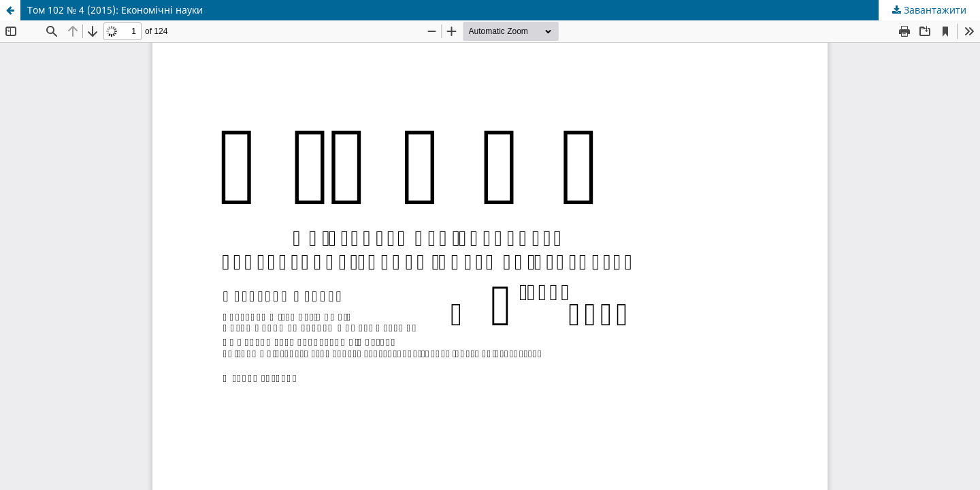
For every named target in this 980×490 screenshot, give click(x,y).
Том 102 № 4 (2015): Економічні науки (115, 10)
